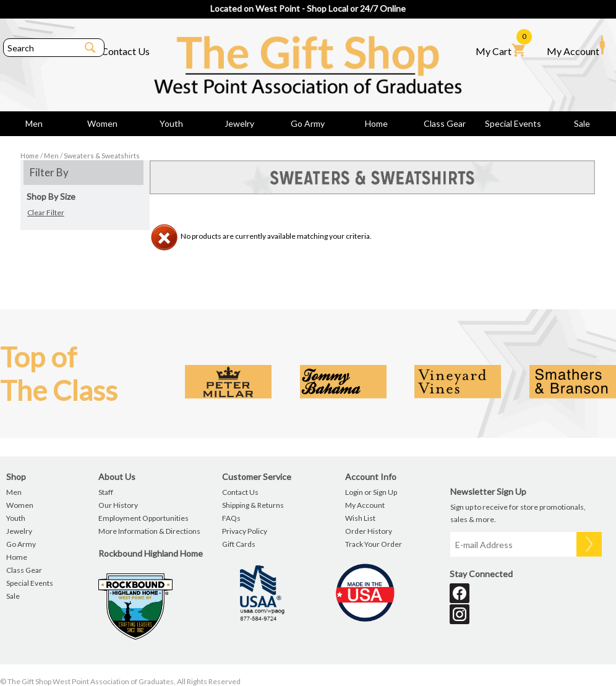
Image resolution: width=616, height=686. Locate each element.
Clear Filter (46, 212)
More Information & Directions (149, 531)
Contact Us (126, 51)
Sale (582, 123)
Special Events (513, 123)
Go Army (308, 123)
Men (34, 123)
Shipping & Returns (253, 505)
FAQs (231, 518)
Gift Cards (239, 544)
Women (102, 123)
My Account (576, 46)
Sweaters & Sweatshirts (102, 156)
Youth (171, 123)
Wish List (360, 518)
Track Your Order (374, 544)
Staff (106, 492)
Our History (118, 505)
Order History (369, 531)
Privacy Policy (245, 531)
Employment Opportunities (143, 518)
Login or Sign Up (371, 492)
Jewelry (239, 123)
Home (376, 123)
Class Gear (445, 123)
